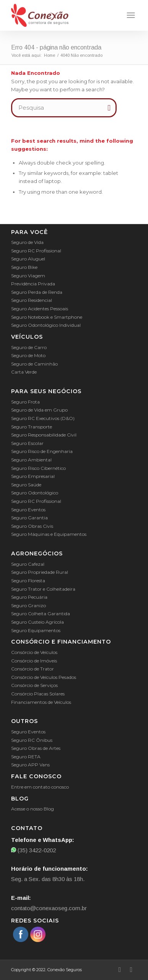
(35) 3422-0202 (33, 850)
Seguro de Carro (29, 347)
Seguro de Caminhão (34, 364)
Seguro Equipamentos (36, 630)
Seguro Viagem (28, 276)
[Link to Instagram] (131, 970)
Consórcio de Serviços (34, 685)
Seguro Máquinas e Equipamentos (49, 534)
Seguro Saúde (26, 485)
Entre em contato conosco (40, 787)
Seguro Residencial (32, 300)
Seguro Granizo (28, 605)
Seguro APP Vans (30, 765)
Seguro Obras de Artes (36, 748)
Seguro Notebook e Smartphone (47, 317)
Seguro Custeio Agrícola (37, 622)
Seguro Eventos (28, 510)
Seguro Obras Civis (32, 526)
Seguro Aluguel (28, 259)
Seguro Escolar (27, 443)
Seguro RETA (26, 757)
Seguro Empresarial (33, 476)
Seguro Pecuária (29, 597)
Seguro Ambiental (31, 460)
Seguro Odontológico (35, 493)
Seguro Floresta (28, 581)
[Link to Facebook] (120, 970)
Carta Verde (24, 372)
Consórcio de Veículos (34, 652)
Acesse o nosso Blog (33, 809)
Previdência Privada (33, 284)
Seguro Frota (25, 402)
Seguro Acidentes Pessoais (40, 309)
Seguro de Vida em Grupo (39, 410)
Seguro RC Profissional (36, 251)
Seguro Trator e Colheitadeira (43, 589)
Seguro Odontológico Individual (46, 325)
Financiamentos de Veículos (41, 702)
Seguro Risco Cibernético (38, 468)
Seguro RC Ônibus (32, 740)
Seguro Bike (24, 267)
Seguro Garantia (29, 518)
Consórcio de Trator (33, 669)
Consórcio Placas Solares (38, 694)
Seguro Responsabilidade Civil (44, 435)
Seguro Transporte (32, 427)
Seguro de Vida (27, 242)
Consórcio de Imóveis (34, 661)
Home (50, 55)
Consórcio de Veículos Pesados (44, 677)
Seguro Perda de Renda (37, 292)
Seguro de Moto (28, 355)
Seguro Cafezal (28, 564)
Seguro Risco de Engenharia (42, 451)
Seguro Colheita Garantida (41, 614)
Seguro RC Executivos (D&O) (43, 418)
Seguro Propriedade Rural (40, 572)
